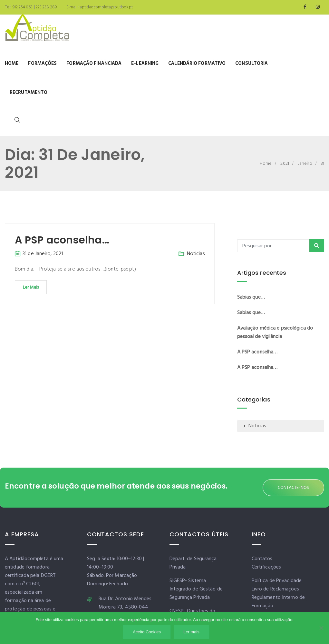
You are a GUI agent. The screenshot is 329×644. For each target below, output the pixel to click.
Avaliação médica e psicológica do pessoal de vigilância (275, 332)
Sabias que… (251, 297)
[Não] (321, 628)
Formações (42, 63)
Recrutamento (29, 92)
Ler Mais (31, 287)
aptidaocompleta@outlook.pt (106, 7)
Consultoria (252, 63)
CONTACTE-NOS (293, 488)
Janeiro (305, 164)
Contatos (262, 559)
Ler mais (191, 632)
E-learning (145, 63)
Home (12, 63)
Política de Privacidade (277, 581)
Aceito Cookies (147, 632)
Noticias (196, 254)
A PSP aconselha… (62, 240)
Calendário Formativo (197, 63)
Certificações (266, 567)
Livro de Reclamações (275, 589)
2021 (285, 164)
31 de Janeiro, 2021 (43, 254)
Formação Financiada (94, 63)
